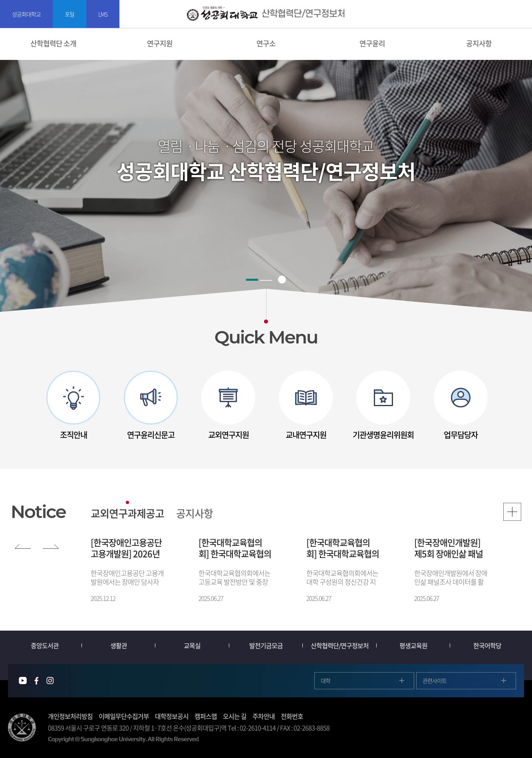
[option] (73, 406)
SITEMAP (521, 14)
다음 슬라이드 (505, 406)
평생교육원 (413, 645)
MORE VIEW (512, 512)
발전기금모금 (266, 645)
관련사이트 (435, 681)
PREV (23, 545)
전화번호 (292, 716)
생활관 (119, 645)
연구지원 (160, 43)
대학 (326, 681)
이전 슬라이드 (27, 406)
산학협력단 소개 (53, 43)
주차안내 (264, 716)
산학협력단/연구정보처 (340, 645)
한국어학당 (487, 645)
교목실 (192, 645)
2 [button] (266, 280)
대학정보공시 (172, 716)
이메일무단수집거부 (124, 716)
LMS (103, 14)
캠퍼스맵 (206, 716)
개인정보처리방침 (70, 716)
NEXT (51, 545)
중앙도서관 (45, 645)
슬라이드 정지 (282, 280)
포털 (69, 14)
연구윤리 (372, 43)
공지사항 (195, 513)
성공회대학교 (26, 14)
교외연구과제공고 (127, 513)
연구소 (266, 43)
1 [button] (252, 280)
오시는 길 (235, 716)
